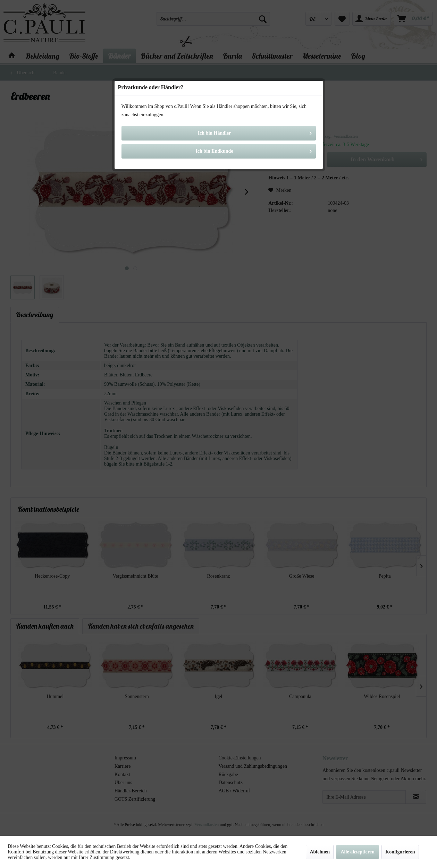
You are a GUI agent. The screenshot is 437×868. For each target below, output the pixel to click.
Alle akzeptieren (357, 852)
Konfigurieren (400, 852)
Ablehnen (320, 852)
